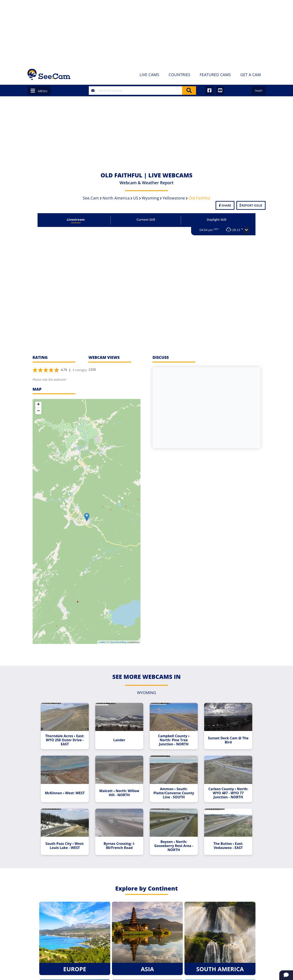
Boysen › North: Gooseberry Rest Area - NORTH (174, 846)
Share (225, 205)
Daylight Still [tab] (216, 219)
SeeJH (259, 91)
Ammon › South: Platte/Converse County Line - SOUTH (174, 793)
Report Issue (251, 205)
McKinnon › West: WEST (65, 793)
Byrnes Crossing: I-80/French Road (119, 846)
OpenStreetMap (118, 642)
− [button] (38, 411)
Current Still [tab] (146, 219)
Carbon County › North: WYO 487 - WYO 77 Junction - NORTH (228, 793)
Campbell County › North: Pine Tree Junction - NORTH (174, 740)
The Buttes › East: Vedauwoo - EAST (228, 846)
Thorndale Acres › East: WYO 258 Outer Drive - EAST (65, 740)
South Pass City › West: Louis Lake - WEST (65, 846)
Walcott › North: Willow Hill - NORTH (119, 793)
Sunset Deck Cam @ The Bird (228, 740)
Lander (119, 740)
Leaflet (102, 642)
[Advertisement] (146, 32)
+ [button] (38, 405)
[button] (246, 230)
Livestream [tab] (76, 219)
